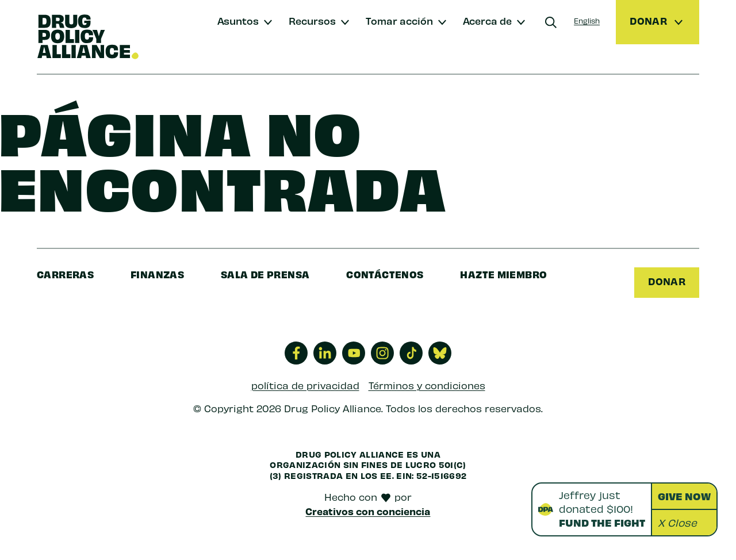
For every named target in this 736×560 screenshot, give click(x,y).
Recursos (312, 20)
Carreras (65, 274)
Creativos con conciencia (368, 511)
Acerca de (487, 20)
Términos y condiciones (427, 385)
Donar (667, 281)
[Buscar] (551, 22)
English (587, 20)
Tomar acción (399, 20)
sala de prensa (265, 274)
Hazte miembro (503, 274)
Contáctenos (385, 274)
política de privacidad (305, 385)
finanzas (157, 274)
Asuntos (238, 20)
